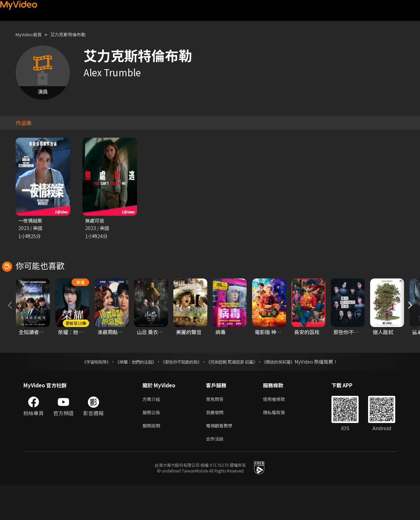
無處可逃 (95, 221)
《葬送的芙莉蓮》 (291, 392)
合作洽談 (216, 473)
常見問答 (216, 430)
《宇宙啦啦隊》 (83, 392)
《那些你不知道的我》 (180, 392)
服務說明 (153, 459)
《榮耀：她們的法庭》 (128, 392)
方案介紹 (153, 430)
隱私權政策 (280, 445)
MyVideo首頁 (31, 34)
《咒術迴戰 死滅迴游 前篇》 (238, 392)
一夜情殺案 (31, 221)
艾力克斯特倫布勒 (75, 34)
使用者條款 (280, 430)
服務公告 (153, 445)
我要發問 (216, 445)
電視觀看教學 (221, 459)
